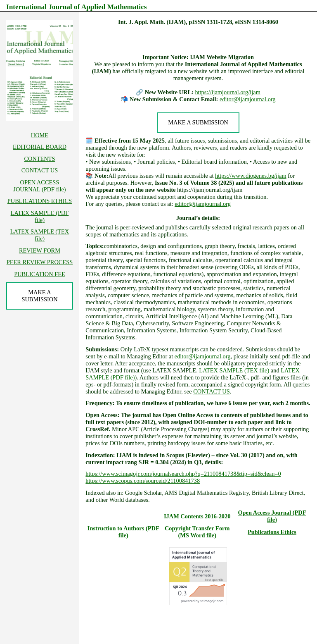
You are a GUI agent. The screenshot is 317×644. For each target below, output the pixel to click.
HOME (40, 135)
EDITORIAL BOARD (40, 147)
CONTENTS (39, 159)
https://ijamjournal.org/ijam (227, 92)
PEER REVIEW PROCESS (40, 262)
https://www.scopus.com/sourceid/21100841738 (143, 481)
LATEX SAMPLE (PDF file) (40, 216)
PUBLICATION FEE (40, 274)
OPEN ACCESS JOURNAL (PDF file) (39, 186)
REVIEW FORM (40, 250)
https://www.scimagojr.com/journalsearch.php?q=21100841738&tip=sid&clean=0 (183, 474)
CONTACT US (212, 391)
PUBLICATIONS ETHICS (40, 201)
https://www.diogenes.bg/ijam (251, 176)
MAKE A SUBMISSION (198, 122)
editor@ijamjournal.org (248, 99)
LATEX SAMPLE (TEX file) (234, 370)
